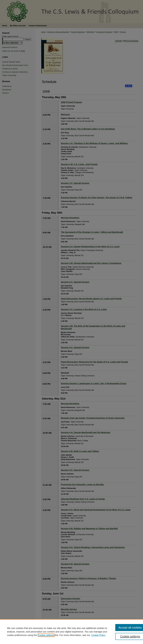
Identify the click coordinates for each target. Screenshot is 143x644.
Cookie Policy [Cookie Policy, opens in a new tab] (98, 635)
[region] (71, 632)
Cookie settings (46, 635)
